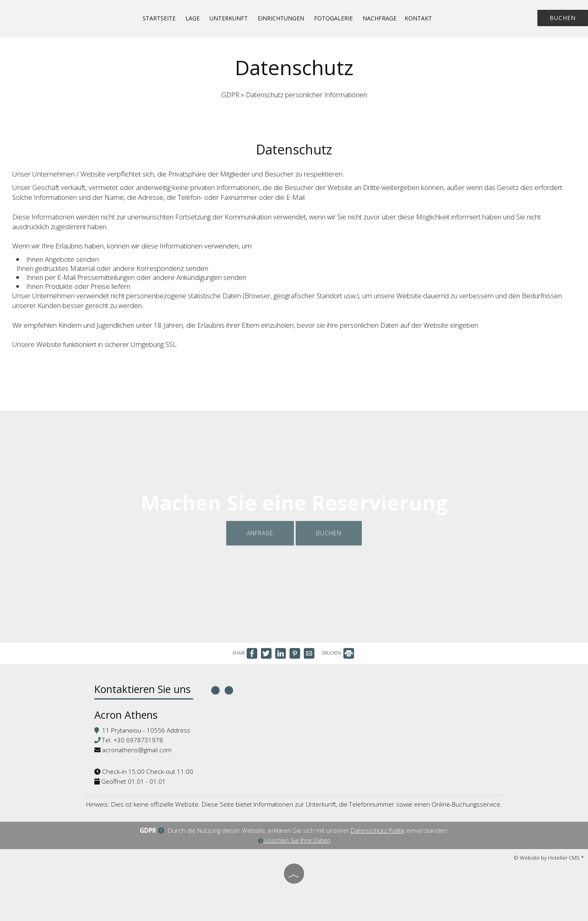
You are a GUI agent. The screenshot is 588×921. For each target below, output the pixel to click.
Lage (193, 18)
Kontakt (418, 18)
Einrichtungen (281, 18)
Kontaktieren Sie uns (143, 689)
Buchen (563, 18)
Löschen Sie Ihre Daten (294, 840)
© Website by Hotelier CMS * (549, 858)
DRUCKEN (338, 653)
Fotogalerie (333, 18)
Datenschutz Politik (378, 830)
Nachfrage (380, 18)
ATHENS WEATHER (369, 715)
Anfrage (260, 533)
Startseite (159, 18)
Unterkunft (229, 18)
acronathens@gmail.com (137, 750)
